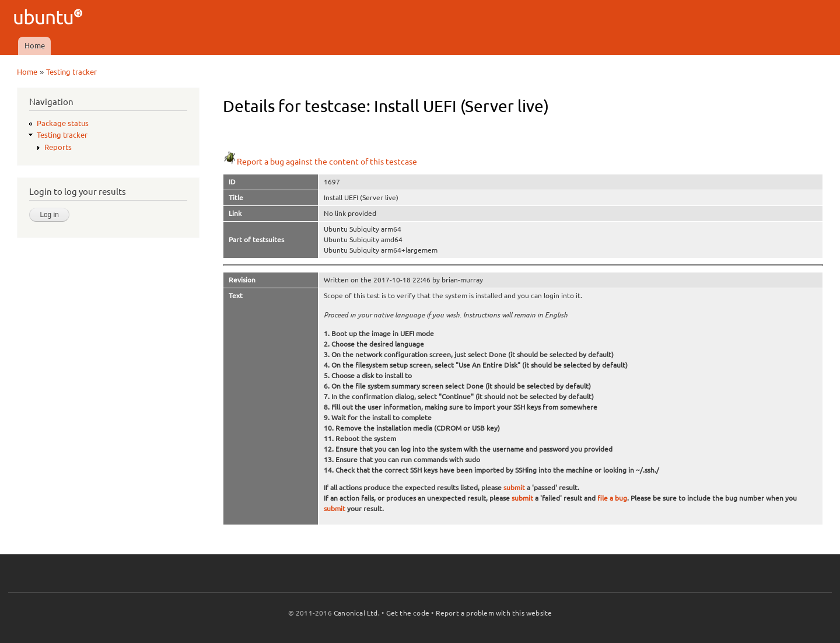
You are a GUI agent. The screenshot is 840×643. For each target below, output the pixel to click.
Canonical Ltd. (357, 613)
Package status (63, 123)
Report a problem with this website (494, 613)
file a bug (612, 498)
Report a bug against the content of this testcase (320, 162)
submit (514, 488)
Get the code (408, 613)
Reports (58, 147)
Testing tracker (71, 72)
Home (35, 46)
